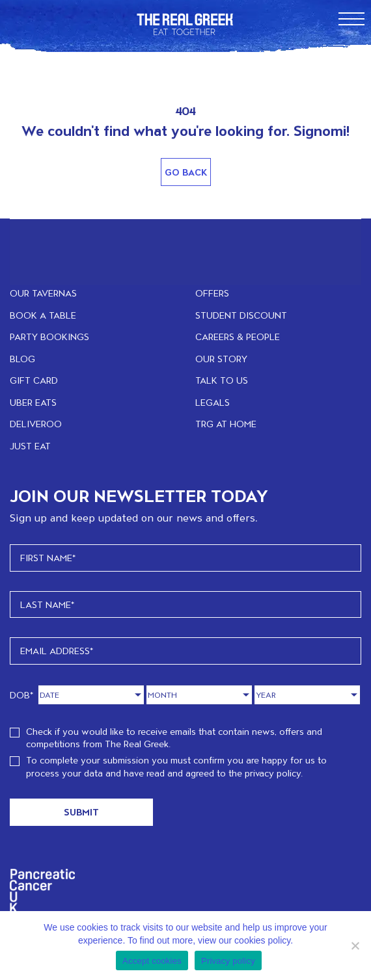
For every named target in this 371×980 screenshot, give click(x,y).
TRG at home (226, 424)
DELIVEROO (36, 424)
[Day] (91, 695)
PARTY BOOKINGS (49, 337)
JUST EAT (30, 446)
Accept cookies (152, 961)
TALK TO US (222, 380)
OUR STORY (221, 359)
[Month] (199, 695)
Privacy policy (228, 961)
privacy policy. (274, 773)
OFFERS (212, 293)
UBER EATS (33, 402)
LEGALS (213, 402)
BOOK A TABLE (43, 315)
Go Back (186, 172)
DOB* (22, 695)
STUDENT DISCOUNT (241, 315)
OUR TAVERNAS (43, 293)
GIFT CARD (34, 380)
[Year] (307, 695)
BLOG (22, 359)
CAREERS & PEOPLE (238, 337)
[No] (355, 946)
